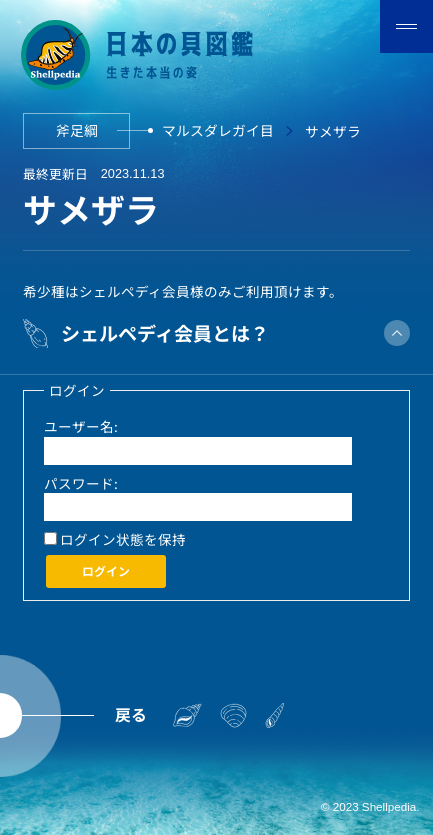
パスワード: (81, 483)
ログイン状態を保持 (123, 539)
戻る (131, 714)
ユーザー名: (81, 426)
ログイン (106, 570)
